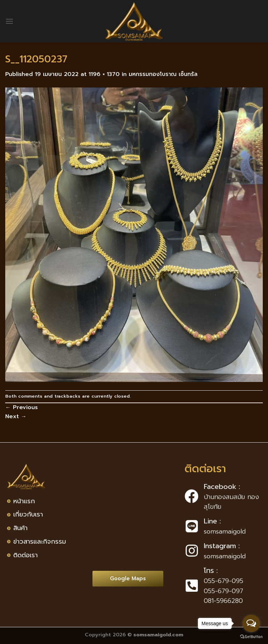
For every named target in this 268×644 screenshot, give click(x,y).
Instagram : (222, 546)
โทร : (211, 570)
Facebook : (222, 486)
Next (16, 416)
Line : (212, 521)
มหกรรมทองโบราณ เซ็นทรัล (163, 74)
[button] (128, 579)
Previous (21, 407)
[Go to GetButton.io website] (251, 637)
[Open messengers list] (251, 623)
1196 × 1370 (104, 74)
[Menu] (9, 21)
